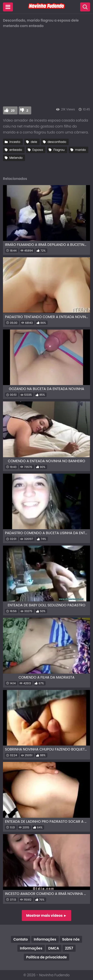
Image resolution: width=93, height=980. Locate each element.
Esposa (38, 150)
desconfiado (57, 142)
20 (13, 111)
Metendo (16, 158)
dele (34, 142)
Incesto (15, 142)
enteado (16, 150)
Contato (21, 939)
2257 (69, 948)
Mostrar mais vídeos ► (47, 915)
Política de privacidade (47, 957)
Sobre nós (71, 939)
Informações (45, 939)
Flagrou (59, 150)
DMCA (54, 948)
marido (81, 150)
